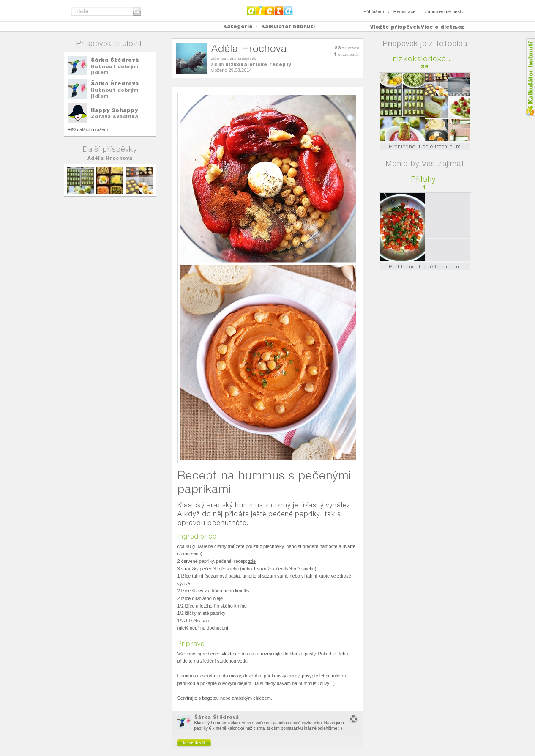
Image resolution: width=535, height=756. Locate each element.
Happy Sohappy (115, 110)
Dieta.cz (270, 11)
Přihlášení (374, 11)
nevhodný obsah (354, 719)
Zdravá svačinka (115, 116)
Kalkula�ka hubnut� (530, 77)
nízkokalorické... (423, 59)
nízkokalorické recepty (258, 64)
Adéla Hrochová (110, 158)
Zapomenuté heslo (444, 11)
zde (252, 561)
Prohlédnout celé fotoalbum (425, 147)
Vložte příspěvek (395, 27)
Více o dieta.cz (443, 27)
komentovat (194, 743)
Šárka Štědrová (115, 60)
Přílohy (423, 179)
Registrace (405, 11)
